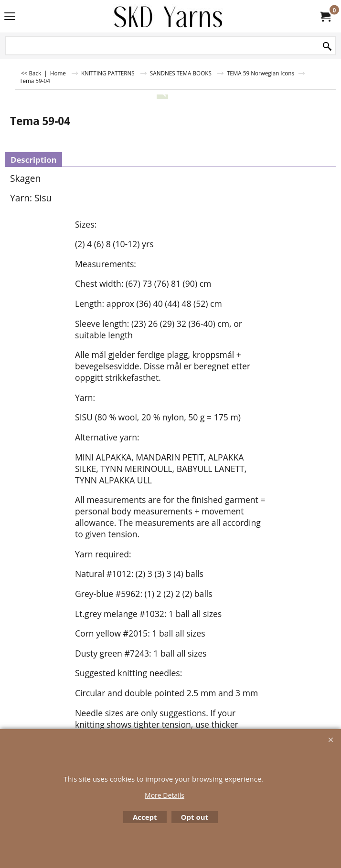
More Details (165, 795)
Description (34, 160)
